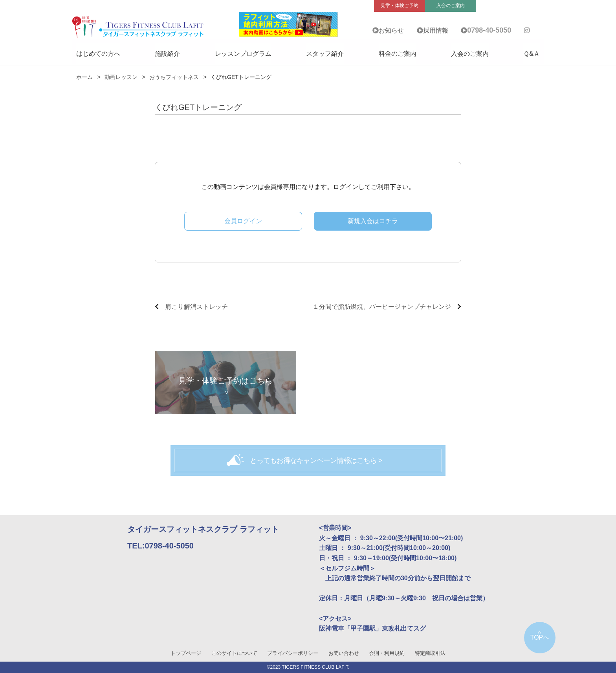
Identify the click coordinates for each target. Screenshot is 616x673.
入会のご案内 (470, 54)
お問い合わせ (344, 653)
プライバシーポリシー (293, 653)
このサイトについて (234, 653)
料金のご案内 (398, 54)
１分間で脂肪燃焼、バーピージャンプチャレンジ (382, 307)
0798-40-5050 (489, 30)
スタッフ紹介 (325, 54)
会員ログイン (243, 221)
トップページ (186, 653)
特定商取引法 (430, 653)
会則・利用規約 (387, 653)
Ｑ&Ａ (532, 54)
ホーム (84, 77)
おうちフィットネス (174, 77)
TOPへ (540, 637)
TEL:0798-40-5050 (160, 546)
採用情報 (436, 30)
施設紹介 (167, 54)
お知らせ (391, 30)
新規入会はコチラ (373, 221)
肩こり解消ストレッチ (196, 307)
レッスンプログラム (243, 54)
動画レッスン (121, 77)
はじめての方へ (98, 54)
